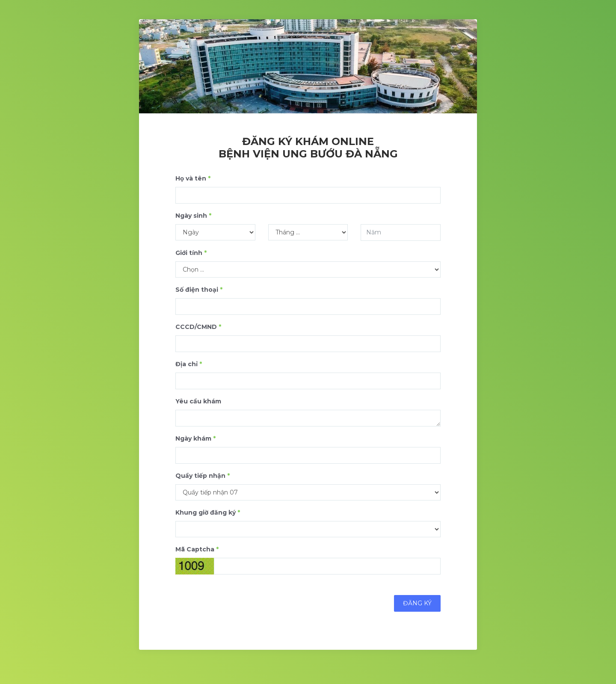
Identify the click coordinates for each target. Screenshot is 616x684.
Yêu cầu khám (198, 401)
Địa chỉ (189, 364)
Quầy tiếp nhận (203, 476)
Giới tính (191, 253)
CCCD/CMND (198, 327)
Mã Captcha (197, 549)
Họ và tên (193, 178)
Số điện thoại (199, 290)
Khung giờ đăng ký (208, 512)
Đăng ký (417, 603)
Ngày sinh (193, 216)
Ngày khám (195, 438)
